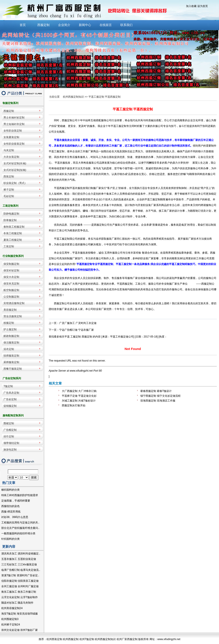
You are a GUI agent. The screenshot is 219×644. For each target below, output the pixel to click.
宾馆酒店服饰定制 (14, 303)
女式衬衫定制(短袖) (15, 170)
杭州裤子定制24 (11, 625)
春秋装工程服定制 (14, 227)
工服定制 (76, 337)
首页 (23, 25)
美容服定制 (10, 310)
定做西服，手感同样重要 (16, 501)
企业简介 (64, 25)
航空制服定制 (11, 290)
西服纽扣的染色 (10, 506)
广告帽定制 (10, 430)
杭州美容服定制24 (12, 608)
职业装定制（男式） (15, 183)
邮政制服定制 (11, 336)
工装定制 (9, 246)
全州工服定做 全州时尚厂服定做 (20, 586)
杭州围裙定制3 (10, 619)
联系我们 (126, 25)
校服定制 (9, 323)
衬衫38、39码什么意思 (15, 517)
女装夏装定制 (11, 137)
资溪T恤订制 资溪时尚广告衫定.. (20, 575)
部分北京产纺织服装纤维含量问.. (20, 528)
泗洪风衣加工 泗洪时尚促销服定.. (21, 554)
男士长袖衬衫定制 (14, 118)
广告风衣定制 (11, 393)
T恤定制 (8, 386)
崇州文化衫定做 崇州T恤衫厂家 (20, 630)
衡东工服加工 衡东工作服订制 (19, 592)
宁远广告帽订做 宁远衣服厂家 (77, 330)
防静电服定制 (11, 214)
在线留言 (106, 25)
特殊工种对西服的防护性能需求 (20, 495)
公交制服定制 (11, 297)
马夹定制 (9, 150)
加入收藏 (191, 6)
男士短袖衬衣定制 (14, 124)
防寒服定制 (10, 220)
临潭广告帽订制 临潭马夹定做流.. (21, 570)
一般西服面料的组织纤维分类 (18, 533)
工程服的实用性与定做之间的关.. (20, 523)
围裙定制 (9, 423)
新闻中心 (85, 25)
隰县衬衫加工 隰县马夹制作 (17, 603)
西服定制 (43, 25)
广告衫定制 (10, 399)
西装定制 (9, 177)
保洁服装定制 (11, 343)
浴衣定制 (9, 349)
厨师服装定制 (11, 362)
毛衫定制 (9, 196)
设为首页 (203, 6)
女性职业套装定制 (14, 144)
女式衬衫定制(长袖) (15, 163)
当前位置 (54, 97)
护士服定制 (10, 329)
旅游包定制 (10, 450)
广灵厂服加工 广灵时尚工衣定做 (78, 323)
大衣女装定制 (11, 157)
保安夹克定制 (11, 284)
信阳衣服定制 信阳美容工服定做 (20, 581)
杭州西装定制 (54, 639)
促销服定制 (10, 406)
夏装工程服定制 (13, 240)
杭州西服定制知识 (73, 97)
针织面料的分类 (10, 539)
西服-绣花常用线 (11, 512)
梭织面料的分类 (10, 490)
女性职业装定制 (13, 131)
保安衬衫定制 (11, 270)
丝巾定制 (9, 436)
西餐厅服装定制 (13, 369)
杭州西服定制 (71, 639)
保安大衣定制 (11, 277)
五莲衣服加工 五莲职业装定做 (19, 559)
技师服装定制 (11, 356)
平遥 (67, 337)
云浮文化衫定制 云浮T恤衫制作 (20, 597)
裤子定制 (9, 190)
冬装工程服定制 (13, 233)
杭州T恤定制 (87, 639)
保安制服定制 (11, 264)
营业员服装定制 (13, 316)
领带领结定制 (11, 443)
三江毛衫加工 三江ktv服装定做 (19, 564)
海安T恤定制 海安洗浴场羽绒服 (20, 614)
